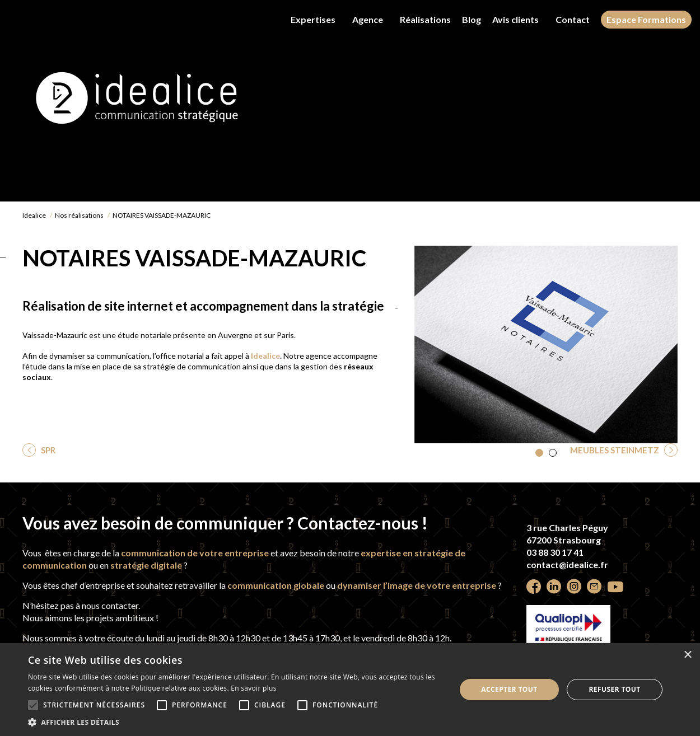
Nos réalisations (79, 215)
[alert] (350, 690)
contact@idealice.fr (567, 564)
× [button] (687, 655)
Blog (472, 20)
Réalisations (425, 19)
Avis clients (515, 19)
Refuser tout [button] (615, 689)
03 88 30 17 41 (555, 552)
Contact (573, 19)
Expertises (313, 19)
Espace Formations (646, 19)
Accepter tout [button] (509, 689)
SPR (47, 450)
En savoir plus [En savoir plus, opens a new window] (253, 688)
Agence (368, 19)
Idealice (34, 215)
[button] (539, 453)
